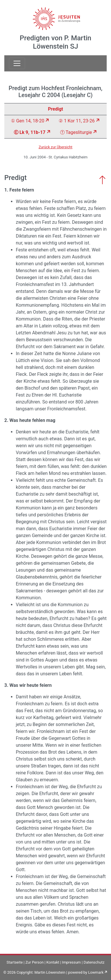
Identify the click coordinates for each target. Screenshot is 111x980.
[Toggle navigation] (17, 63)
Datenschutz (94, 962)
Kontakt (53, 962)
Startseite (15, 962)
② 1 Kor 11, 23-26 (77, 121)
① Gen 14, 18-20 (28, 121)
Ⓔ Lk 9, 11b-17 (30, 132)
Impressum (71, 962)
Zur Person (34, 962)
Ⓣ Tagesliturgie (76, 132)
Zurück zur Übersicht (56, 147)
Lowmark (96, 972)
